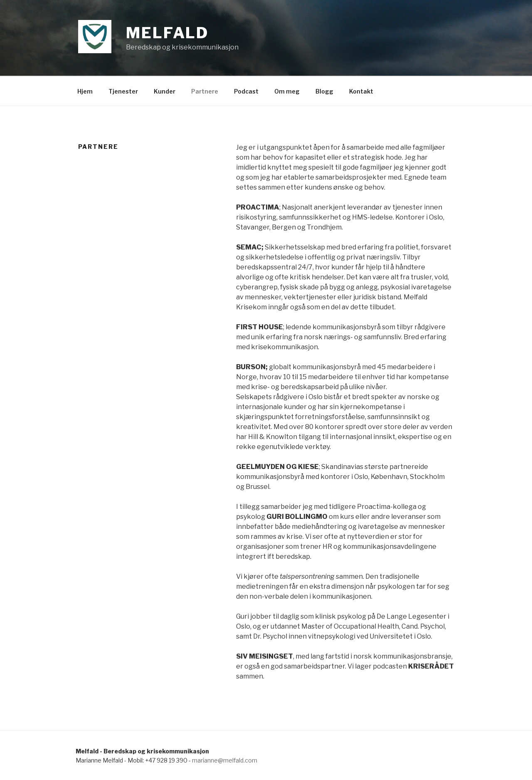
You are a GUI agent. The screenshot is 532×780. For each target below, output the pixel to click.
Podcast (246, 91)
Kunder (165, 91)
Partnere (205, 91)
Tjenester (123, 91)
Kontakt (361, 91)
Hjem (85, 91)
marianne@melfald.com (225, 760)
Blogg (324, 91)
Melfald (167, 33)
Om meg (287, 91)
